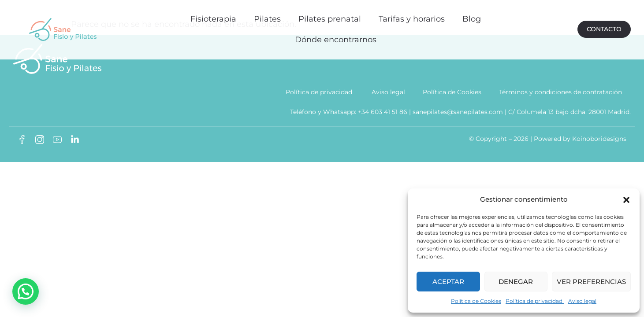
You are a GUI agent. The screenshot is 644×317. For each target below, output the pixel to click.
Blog (471, 17)
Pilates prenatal (329, 17)
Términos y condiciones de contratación (560, 96)
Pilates (267, 17)
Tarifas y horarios (411, 17)
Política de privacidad (535, 301)
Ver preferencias (591, 282)
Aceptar (448, 282)
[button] (626, 200)
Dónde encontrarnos (335, 37)
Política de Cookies (476, 301)
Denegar (516, 282)
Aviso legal (582, 301)
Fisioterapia (213, 17)
